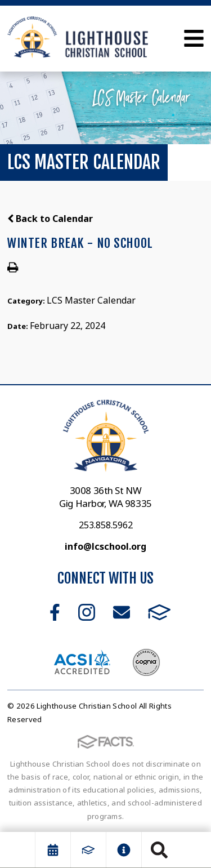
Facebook (55, 612)
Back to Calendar (50, 219)
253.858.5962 (106, 525)
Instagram (87, 612)
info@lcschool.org (105, 546)
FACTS (160, 612)
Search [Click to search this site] (159, 850)
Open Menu (194, 38)
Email (122, 612)
